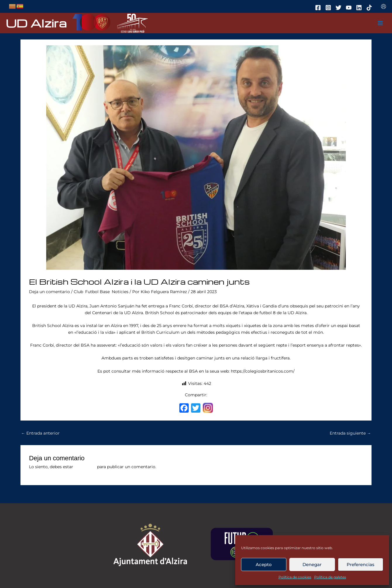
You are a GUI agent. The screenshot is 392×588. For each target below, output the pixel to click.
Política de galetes (330, 577)
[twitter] (339, 8)
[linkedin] (360, 8)
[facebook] (319, 8)
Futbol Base (97, 292)
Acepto (264, 564)
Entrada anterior (40, 433)
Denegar (312, 564)
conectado (85, 467)
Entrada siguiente (350, 433)
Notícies (120, 292)
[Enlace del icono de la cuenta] (384, 6)
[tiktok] (370, 8)
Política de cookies (295, 577)
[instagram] (329, 8)
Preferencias (361, 564)
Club (78, 292)
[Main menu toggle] (380, 23)
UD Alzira (36, 23)
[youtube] (350, 8)
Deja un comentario (49, 292)
